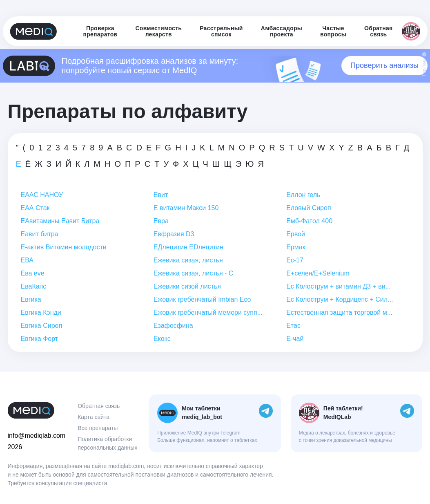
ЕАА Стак (35, 208)
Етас (293, 326)
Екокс (162, 339)
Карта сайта (94, 417)
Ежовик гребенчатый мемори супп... (208, 312)
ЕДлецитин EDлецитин (188, 247)
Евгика (31, 299)
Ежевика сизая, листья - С (194, 273)
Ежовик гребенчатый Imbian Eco (202, 299)
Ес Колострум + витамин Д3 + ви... (339, 286)
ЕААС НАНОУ (42, 195)
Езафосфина (173, 326)
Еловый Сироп (309, 208)
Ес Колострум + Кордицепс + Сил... (340, 299)
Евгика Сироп (42, 326)
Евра (161, 221)
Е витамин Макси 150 (186, 208)
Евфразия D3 (174, 234)
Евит (161, 195)
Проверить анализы (384, 65)
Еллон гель (303, 195)
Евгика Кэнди (41, 312)
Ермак (296, 247)
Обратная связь (99, 406)
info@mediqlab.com (37, 436)
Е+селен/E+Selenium (318, 273)
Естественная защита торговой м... (339, 312)
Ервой (296, 234)
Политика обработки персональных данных (107, 443)
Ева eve (33, 273)
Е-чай (295, 339)
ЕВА (27, 260)
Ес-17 (295, 260)
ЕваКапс (34, 286)
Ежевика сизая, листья (188, 260)
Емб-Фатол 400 (309, 221)
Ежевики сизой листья (187, 286)
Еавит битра (40, 234)
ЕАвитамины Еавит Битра (60, 221)
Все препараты (98, 428)
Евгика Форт (40, 339)
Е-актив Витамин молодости (64, 247)
